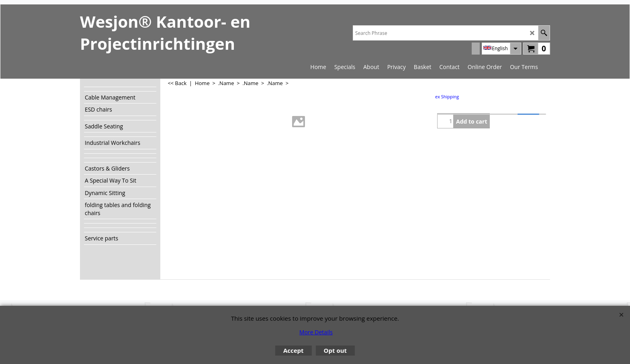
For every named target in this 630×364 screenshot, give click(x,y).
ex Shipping (447, 97)
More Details (316, 332)
